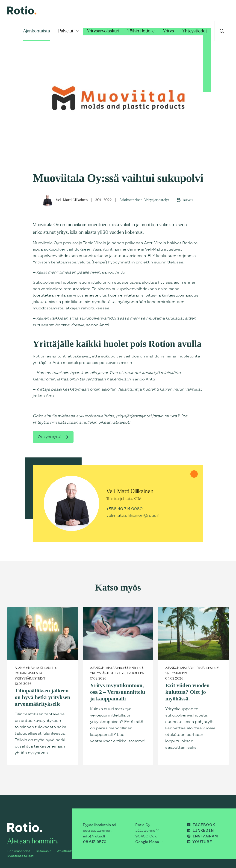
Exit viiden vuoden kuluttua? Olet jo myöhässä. (187, 692)
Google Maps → (149, 842)
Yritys (168, 31)
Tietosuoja (43, 851)
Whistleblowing (68, 851)
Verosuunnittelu (130, 668)
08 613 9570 (95, 842)
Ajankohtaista (37, 31)
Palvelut (66, 31)
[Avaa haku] (222, 31)
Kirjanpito (49, 668)
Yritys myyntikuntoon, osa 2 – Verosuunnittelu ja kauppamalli (118, 692)
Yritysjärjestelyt (157, 200)
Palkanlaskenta (28, 673)
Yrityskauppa (133, 673)
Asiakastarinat (131, 200)
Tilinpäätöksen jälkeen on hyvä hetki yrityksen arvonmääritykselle (43, 697)
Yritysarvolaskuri (103, 31)
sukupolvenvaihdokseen (68, 249)
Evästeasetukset (20, 856)
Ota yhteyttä (50, 437)
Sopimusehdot (19, 851)
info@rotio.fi (94, 836)
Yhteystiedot (195, 31)
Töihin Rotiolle (141, 31)
